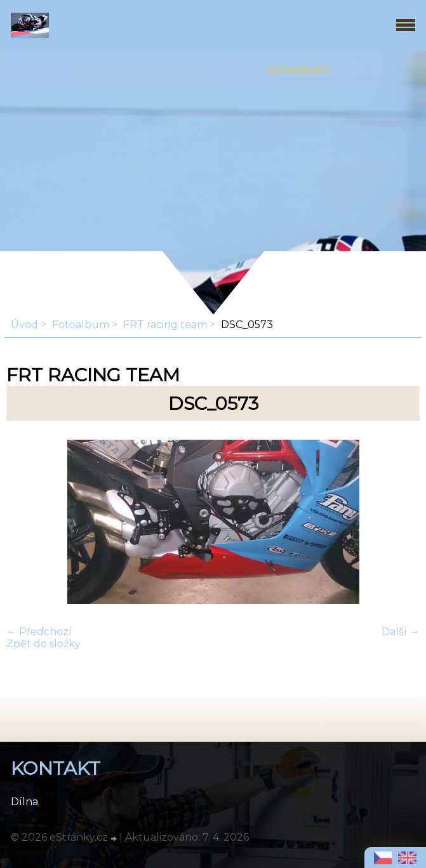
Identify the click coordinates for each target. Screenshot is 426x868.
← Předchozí (39, 632)
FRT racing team (165, 325)
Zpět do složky (43, 644)
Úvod (24, 325)
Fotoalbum (81, 325)
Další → (401, 632)
